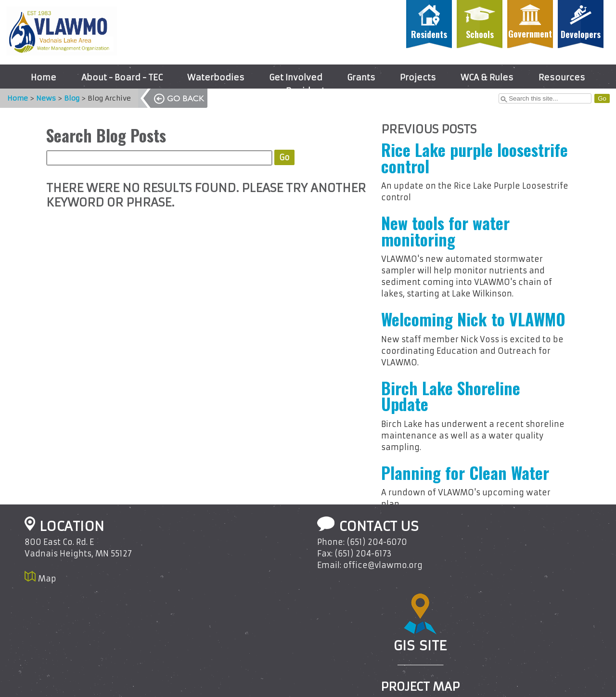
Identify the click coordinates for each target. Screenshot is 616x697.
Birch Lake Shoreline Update (451, 396)
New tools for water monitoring (445, 231)
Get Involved (296, 77)
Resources (562, 77)
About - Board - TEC (122, 77)
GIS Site (420, 645)
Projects (418, 77)
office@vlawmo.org (383, 565)
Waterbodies (216, 77)
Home (44, 77)
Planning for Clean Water (465, 473)
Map (47, 579)
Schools (480, 34)
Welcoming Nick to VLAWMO (473, 319)
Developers (581, 34)
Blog (67, 98)
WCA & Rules (487, 77)
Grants (361, 77)
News (41, 98)
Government (530, 34)
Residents (429, 34)
